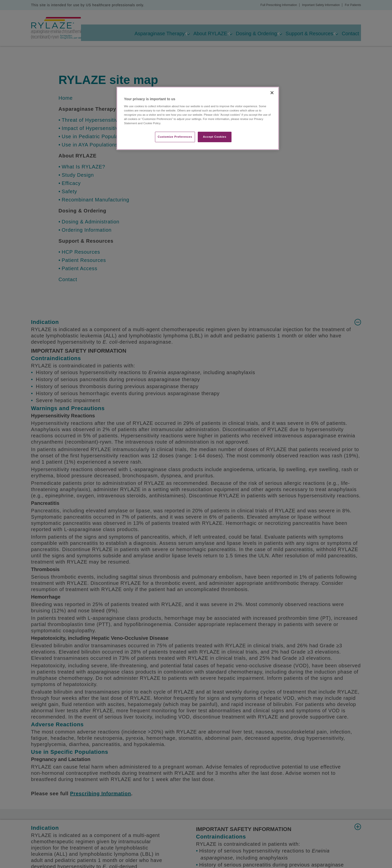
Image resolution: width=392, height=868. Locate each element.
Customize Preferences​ (175, 137)
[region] (198, 118)
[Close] (272, 93)
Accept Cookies (215, 137)
